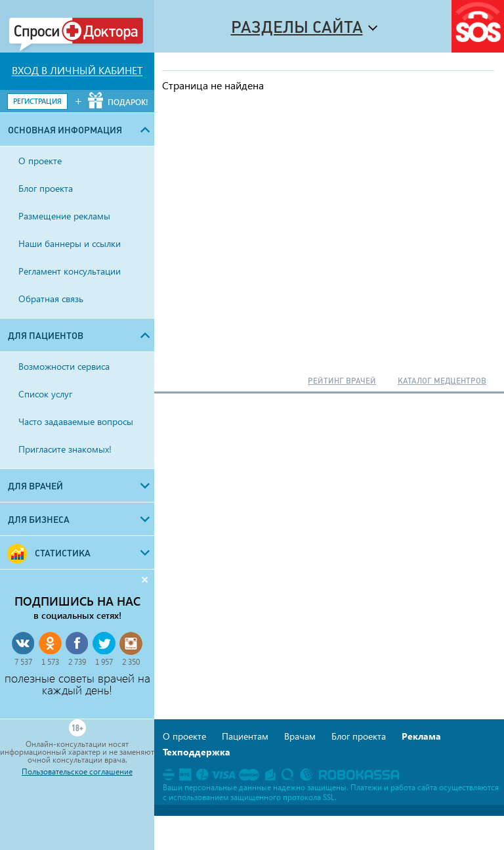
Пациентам (245, 736)
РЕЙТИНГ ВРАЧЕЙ (342, 381)
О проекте (184, 736)
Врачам (300, 736)
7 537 (23, 662)
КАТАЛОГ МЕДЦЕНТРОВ (442, 381)
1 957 (104, 662)
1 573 (50, 662)
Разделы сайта (297, 27)
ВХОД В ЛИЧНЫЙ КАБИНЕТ (77, 70)
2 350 (131, 662)
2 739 (77, 662)
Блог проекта (359, 736)
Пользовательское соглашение (77, 772)
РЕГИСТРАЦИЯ (37, 101)
